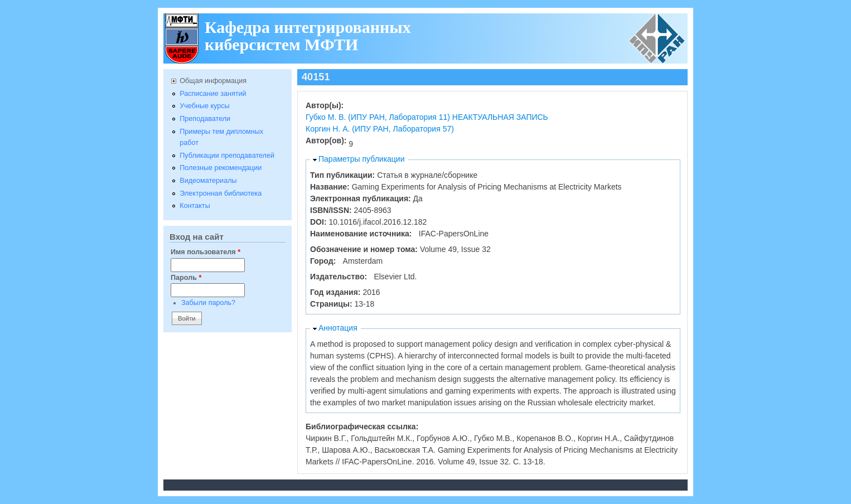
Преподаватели (205, 119)
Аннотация (338, 328)
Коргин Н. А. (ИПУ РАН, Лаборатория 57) (380, 129)
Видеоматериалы (208, 181)
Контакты (195, 206)
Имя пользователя (206, 252)
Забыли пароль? (208, 303)
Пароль (186, 278)
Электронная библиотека (221, 193)
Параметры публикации (362, 159)
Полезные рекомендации (221, 168)
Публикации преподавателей (227, 156)
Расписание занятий (213, 94)
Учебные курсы (204, 106)
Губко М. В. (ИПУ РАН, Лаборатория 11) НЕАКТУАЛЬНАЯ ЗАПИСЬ (427, 117)
